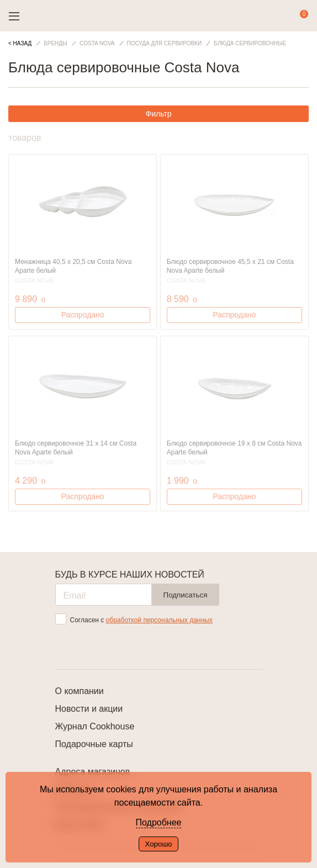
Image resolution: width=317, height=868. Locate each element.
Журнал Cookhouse (95, 726)
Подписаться (186, 595)
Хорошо (158, 844)
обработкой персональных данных (159, 620)
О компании (80, 691)
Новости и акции (89, 709)
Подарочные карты (94, 744)
